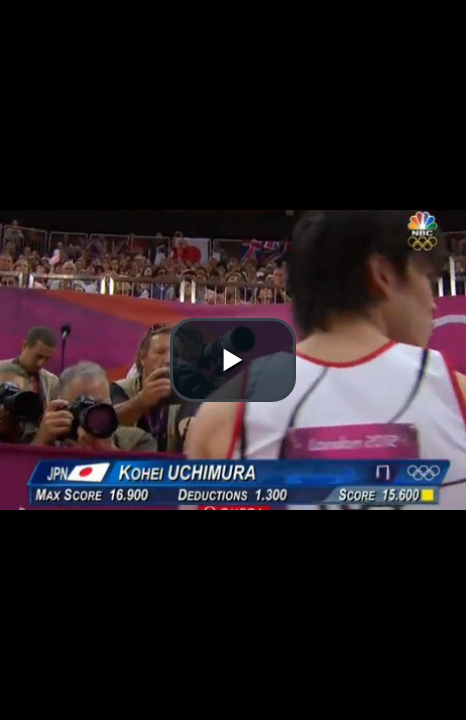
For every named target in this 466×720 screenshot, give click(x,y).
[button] (233, 360)
